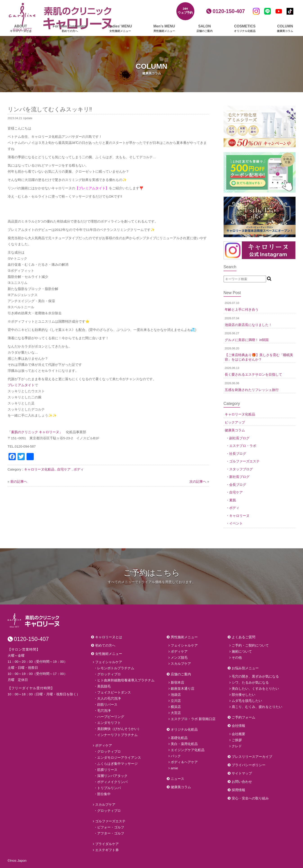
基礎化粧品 (179, 738)
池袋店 (176, 695)
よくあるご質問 (244, 637)
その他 (237, 657)
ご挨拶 (237, 740)
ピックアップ (235, 422)
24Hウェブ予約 (185, 11)
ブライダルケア (107, 844)
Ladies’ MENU (120, 29)
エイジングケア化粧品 (188, 750)
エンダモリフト (109, 723)
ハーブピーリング (111, 717)
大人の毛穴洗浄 (109, 698)
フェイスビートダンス (114, 692)
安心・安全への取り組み (250, 798)
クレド (237, 746)
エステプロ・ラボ (243, 446)
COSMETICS (245, 29)
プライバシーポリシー (249, 765)
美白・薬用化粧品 (184, 744)
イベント (236, 523)
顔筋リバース (107, 704)
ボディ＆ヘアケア (184, 762)
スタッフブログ (241, 469)
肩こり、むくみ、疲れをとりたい (257, 707)
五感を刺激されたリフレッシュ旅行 (252, 390)
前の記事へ (19, 481)
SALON (204, 29)
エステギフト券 (107, 850)
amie (174, 768)
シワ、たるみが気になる (250, 682)
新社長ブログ (239, 477)
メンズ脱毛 (179, 657)
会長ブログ (238, 485)
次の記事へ (198, 481)
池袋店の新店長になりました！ (248, 325)
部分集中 (104, 794)
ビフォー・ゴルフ (111, 827)
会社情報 (238, 726)
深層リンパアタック (112, 776)
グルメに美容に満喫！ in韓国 (247, 340)
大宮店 (176, 713)
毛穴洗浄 (104, 711)
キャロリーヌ (239, 516)
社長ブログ (238, 454)
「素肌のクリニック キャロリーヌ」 (35, 432)
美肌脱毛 (104, 686)
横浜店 (176, 707)
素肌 (233, 500)
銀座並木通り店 (183, 688)
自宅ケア (64, 469)
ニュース (177, 779)
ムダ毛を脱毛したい (247, 701)
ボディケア (104, 745)
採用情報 (238, 790)
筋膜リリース (107, 770)
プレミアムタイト (21, 385)
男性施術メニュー (184, 637)
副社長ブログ (239, 438)
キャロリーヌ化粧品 (39, 469)
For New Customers (70, 29)
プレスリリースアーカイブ (252, 757)
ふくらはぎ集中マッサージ (117, 764)
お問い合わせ (242, 782)
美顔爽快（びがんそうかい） (119, 729)
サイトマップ (242, 773)
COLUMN (285, 29)
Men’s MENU (164, 29)
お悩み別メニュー (245, 668)
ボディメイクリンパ (112, 782)
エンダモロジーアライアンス (119, 758)
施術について (242, 651)
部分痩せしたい (244, 695)
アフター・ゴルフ (111, 833)
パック (176, 756)
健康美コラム (235, 430)
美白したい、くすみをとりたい (255, 688)
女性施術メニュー (109, 654)
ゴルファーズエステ (244, 461)
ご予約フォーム (244, 717)
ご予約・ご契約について (250, 645)
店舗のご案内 (181, 674)
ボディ (79, 469)
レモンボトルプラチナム (116, 668)
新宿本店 (177, 682)
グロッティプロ (109, 674)
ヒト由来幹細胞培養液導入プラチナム (126, 680)
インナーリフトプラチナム (117, 735)
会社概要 (238, 734)
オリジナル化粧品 (184, 729)
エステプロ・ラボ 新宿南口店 (193, 719)
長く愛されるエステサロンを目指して (253, 374)
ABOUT (21, 29)
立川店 (176, 701)
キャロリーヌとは (109, 637)
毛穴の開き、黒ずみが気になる (255, 676)
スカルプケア (105, 804)
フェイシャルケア (109, 662)
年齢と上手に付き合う (242, 309)
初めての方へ (105, 645)
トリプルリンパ (109, 788)
